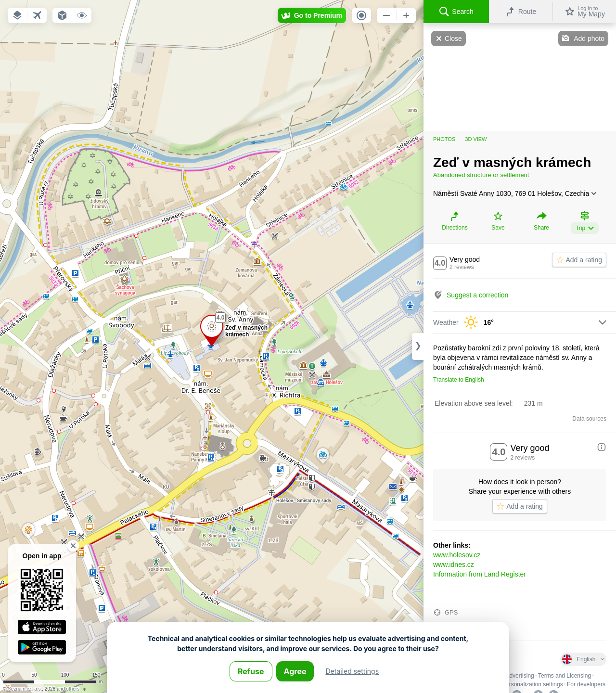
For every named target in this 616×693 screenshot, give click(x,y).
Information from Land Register (480, 574)
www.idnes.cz (454, 565)
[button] (17, 15)
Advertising (520, 676)
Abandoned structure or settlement (481, 175)
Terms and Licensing (565, 676)
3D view (476, 139)
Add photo (589, 38)
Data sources (589, 419)
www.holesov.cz (457, 555)
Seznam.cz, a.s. (25, 689)
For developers (586, 684)
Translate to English (459, 380)
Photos (444, 139)
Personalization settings (533, 684)
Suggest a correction (477, 295)
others (73, 689)
